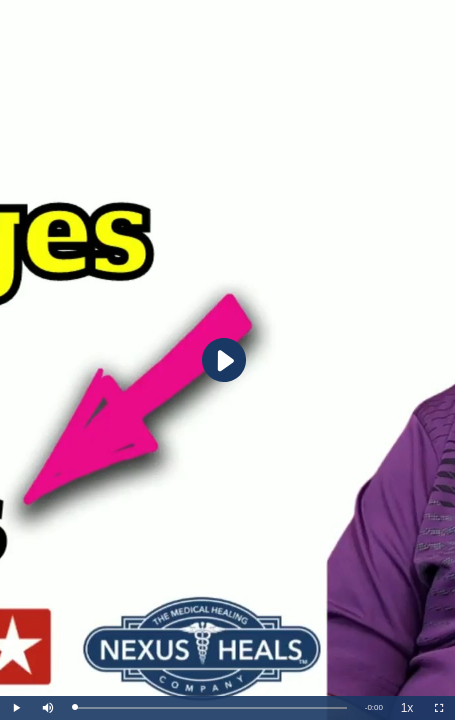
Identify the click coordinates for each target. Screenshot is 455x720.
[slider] (210, 708)
